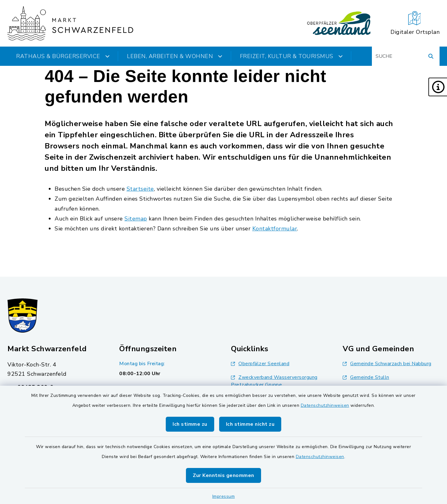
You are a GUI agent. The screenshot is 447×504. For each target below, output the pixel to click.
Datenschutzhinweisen (325, 405)
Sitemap (136, 219)
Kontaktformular (275, 229)
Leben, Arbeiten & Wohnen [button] (175, 56)
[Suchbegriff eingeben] (406, 56)
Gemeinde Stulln (366, 377)
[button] (438, 87)
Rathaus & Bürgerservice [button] (63, 56)
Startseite (140, 189)
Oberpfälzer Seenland (260, 364)
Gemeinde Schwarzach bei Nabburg (387, 364)
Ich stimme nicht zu (250, 424)
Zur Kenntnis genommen (223, 475)
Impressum (224, 496)
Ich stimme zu (190, 424)
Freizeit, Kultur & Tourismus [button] (291, 56)
